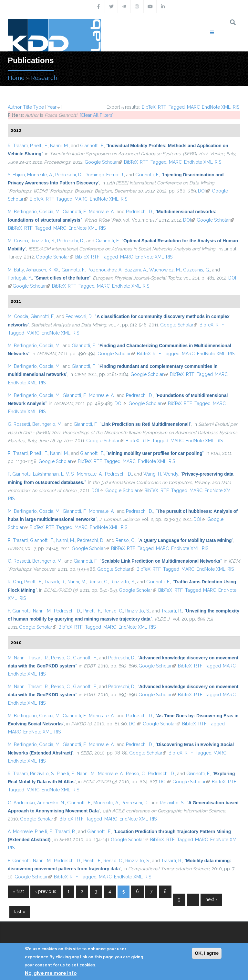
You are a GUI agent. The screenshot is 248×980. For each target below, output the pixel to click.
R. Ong (15, 582)
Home (16, 78)
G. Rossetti (19, 424)
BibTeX (149, 107)
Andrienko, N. (51, 803)
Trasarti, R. (55, 582)
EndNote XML (216, 107)
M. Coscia (18, 241)
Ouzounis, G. (196, 270)
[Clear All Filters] (97, 115)
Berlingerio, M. (47, 424)
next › (211, 899)
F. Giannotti (19, 474)
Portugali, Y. (20, 278)
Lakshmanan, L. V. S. (54, 474)
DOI (204, 191)
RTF (162, 107)
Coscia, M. (50, 212)
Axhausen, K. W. (43, 270)
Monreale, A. (40, 175)
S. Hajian (16, 175)
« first (18, 891)
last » (20, 912)
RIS (236, 107)
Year (52, 107)
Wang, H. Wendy (161, 474)
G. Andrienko (21, 803)
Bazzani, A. (136, 270)
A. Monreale (20, 831)
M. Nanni (17, 658)
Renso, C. (125, 540)
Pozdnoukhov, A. (105, 270)
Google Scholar (103, 162)
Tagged (177, 107)
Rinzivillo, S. (43, 241)
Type (39, 107)
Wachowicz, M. (165, 270)
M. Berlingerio (22, 212)
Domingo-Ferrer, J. (104, 175)
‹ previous (46, 891)
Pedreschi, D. (69, 175)
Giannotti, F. (92, 146)
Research (44, 78)
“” (62, 278)
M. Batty (16, 270)
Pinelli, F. (39, 146)
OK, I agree (207, 953)
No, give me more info (51, 973)
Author (15, 107)
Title (27, 107)
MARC (193, 107)
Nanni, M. (59, 146)
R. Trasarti (18, 146)
